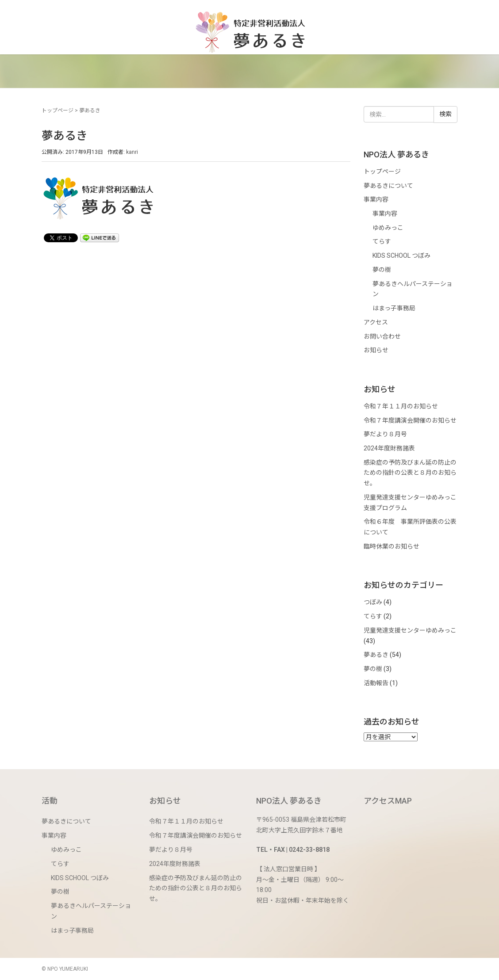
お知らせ (376, 350)
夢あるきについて (388, 186)
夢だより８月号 (385, 434)
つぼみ (373, 602)
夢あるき (376, 655)
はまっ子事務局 (394, 308)
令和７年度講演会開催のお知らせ (410, 420)
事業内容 (376, 199)
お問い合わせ (382, 336)
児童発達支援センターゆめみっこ (410, 630)
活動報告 (376, 683)
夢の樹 (382, 270)
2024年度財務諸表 (389, 448)
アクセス (376, 322)
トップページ (58, 111)
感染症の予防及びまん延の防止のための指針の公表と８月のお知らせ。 (410, 473)
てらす (382, 241)
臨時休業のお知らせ (392, 546)
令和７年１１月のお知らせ (401, 406)
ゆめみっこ (388, 228)
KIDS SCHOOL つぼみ (401, 255)
